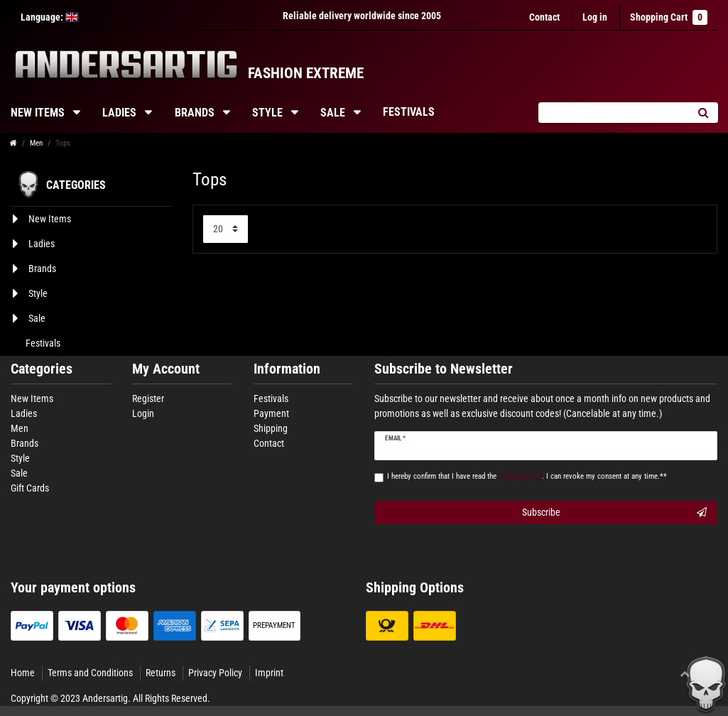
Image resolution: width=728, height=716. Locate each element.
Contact (544, 17)
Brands (196, 113)
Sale (334, 113)
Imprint (269, 673)
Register (148, 398)
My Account (166, 369)
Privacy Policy (215, 673)
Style (269, 113)
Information (287, 369)
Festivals (409, 112)
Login (143, 413)
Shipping (271, 428)
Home (23, 673)
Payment (271, 413)
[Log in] (595, 17)
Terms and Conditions (90, 673)
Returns (161, 673)
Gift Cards (30, 488)
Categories (42, 369)
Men (36, 143)
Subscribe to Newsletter (444, 369)
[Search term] (613, 113)
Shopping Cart (669, 17)
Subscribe (614, 513)
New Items (32, 398)
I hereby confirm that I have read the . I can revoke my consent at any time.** (527, 476)
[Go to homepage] (13, 143)
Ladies (121, 113)
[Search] (703, 113)
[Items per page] (226, 229)
